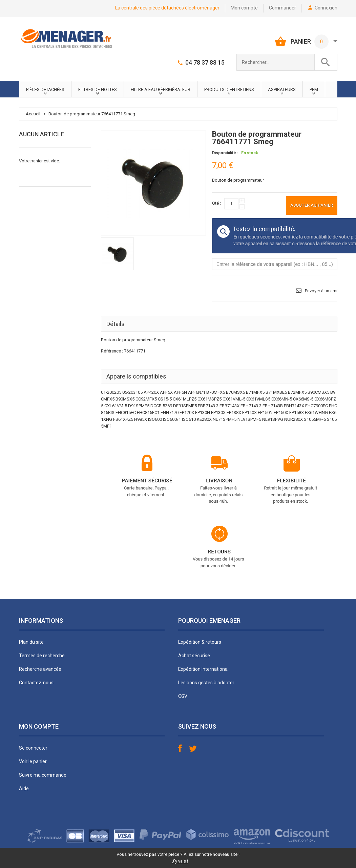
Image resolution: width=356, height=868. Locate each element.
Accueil (33, 114)
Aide (24, 789)
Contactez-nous (36, 683)
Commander (282, 8)
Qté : (216, 203)
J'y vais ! (180, 861)
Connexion (326, 8)
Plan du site (31, 642)
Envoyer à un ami (321, 291)
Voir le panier (33, 761)
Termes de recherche (42, 656)
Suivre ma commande (43, 775)
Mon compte (244, 8)
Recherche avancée (40, 669)
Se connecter (33, 748)
